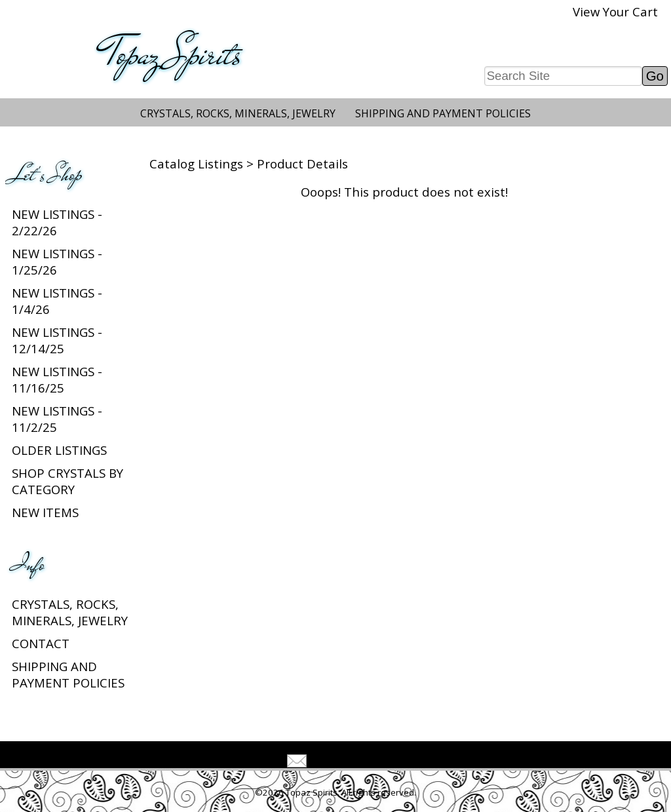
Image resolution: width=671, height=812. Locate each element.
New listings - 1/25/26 (57, 261)
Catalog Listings (196, 164)
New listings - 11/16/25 (57, 379)
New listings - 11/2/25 (57, 419)
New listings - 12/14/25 (57, 340)
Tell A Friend (347, 763)
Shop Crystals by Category (67, 481)
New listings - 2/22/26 (57, 222)
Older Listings (59, 450)
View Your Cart (615, 11)
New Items (45, 512)
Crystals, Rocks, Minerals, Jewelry (238, 113)
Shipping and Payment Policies (443, 113)
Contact (41, 643)
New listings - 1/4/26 (57, 301)
